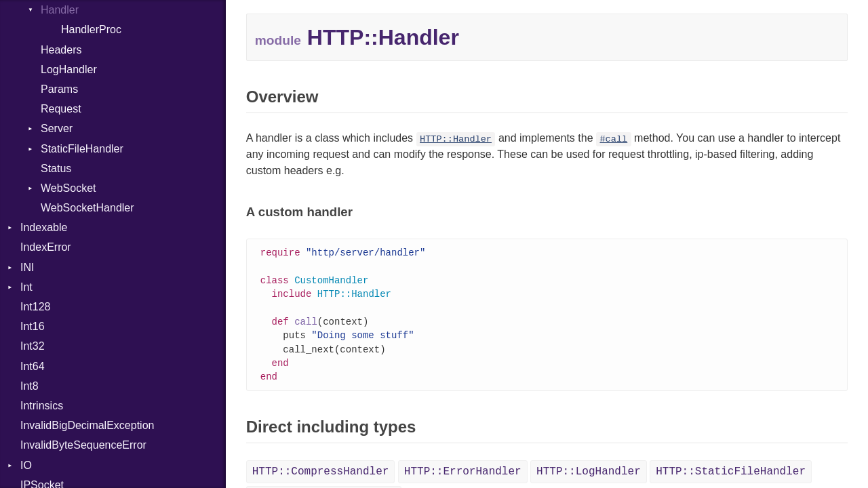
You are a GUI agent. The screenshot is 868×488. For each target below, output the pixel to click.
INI (27, 267)
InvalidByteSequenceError (83, 445)
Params (59, 89)
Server (57, 128)
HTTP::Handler (456, 139)
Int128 (35, 307)
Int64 (33, 366)
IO (26, 465)
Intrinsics (42, 406)
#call (613, 139)
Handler (60, 10)
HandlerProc (91, 29)
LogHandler (69, 69)
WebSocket (68, 188)
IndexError (46, 247)
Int (26, 287)
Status (56, 168)
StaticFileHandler (82, 149)
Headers (61, 50)
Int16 (33, 326)
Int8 (29, 386)
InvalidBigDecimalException (87, 425)
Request (61, 109)
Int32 (33, 346)
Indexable (44, 227)
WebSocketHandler (87, 208)
